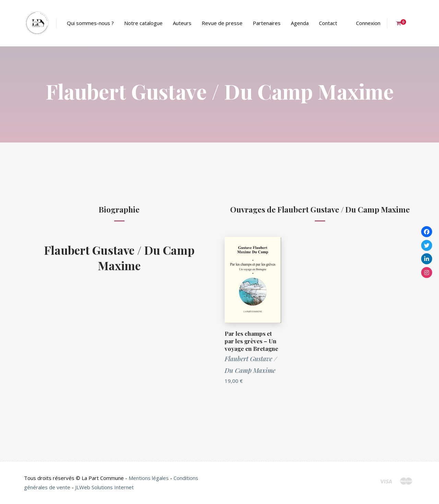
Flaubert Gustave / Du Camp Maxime (119, 257)
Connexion (368, 23)
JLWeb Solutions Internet (104, 487)
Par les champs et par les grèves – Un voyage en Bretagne (251, 341)
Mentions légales (149, 478)
